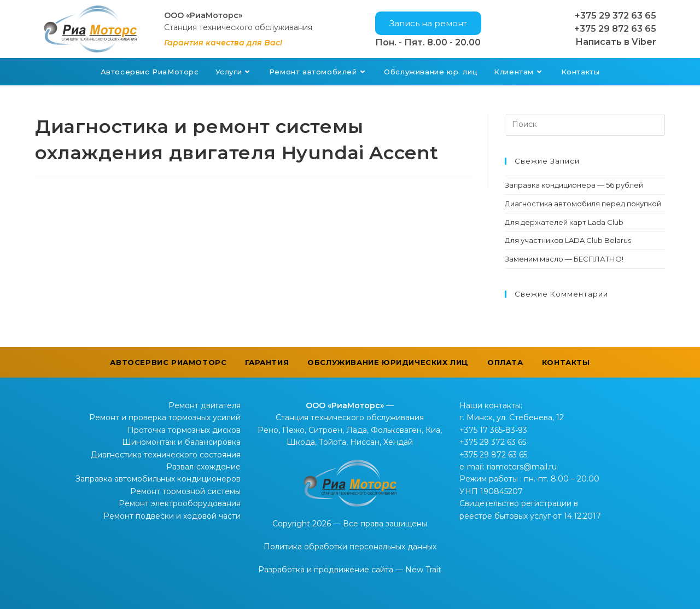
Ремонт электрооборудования (180, 503)
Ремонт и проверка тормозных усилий (165, 417)
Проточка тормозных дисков (184, 430)
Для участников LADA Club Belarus (568, 240)
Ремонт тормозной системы (185, 491)
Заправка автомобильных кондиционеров (158, 479)
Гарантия (267, 362)
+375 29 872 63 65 (615, 29)
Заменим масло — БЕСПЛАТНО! (564, 259)
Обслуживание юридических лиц (388, 362)
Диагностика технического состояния (166, 455)
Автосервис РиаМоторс (168, 362)
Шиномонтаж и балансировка (181, 442)
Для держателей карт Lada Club (564, 222)
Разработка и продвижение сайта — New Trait (350, 570)
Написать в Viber (616, 42)
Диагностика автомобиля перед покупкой (583, 204)
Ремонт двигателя (205, 405)
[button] (428, 23)
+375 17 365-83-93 (493, 430)
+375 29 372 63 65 (616, 16)
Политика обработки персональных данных (350, 547)
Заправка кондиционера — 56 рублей (574, 185)
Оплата (505, 362)
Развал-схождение (203, 467)
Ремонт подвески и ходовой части (172, 516)
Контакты (566, 362)
